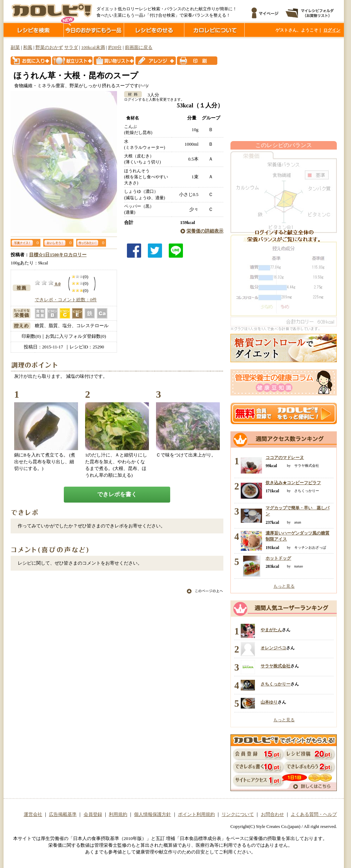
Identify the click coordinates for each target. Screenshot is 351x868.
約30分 (115, 47)
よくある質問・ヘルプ (314, 814)
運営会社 (33, 814)
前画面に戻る (139, 47)
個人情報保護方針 (152, 814)
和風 (28, 47)
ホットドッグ (278, 558)
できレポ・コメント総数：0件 (66, 300)
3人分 (151, 95)
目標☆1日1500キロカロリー (58, 255)
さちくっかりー (275, 684)
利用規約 (118, 814)
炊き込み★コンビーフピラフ (293, 483)
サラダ (71, 47)
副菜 (15, 47)
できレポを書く (117, 494)
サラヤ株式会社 (275, 666)
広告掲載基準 (63, 814)
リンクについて (238, 814)
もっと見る (284, 586)
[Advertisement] (284, 90)
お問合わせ (272, 814)
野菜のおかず (49, 47)
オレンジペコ (273, 648)
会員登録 (93, 814)
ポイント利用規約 (196, 814)
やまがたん (271, 630)
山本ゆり (269, 702)
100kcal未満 (93, 47)
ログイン (332, 30)
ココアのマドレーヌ (285, 458)
